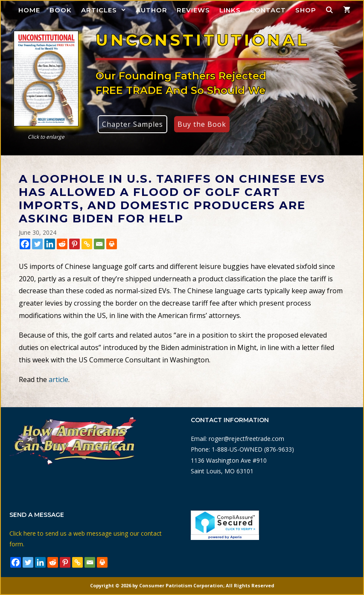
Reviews (193, 10)
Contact (268, 10)
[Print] (112, 244)
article (58, 379)
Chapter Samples (132, 124)
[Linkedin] (50, 244)
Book (61, 10)
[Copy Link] (87, 244)
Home (29, 10)
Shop (306, 10)
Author (151, 10)
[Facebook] (25, 244)
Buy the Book (202, 124)
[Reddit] (62, 244)
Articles (106, 10)
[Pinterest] (74, 244)
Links (230, 10)
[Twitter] (37, 244)
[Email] (99, 244)
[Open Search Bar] (330, 10)
